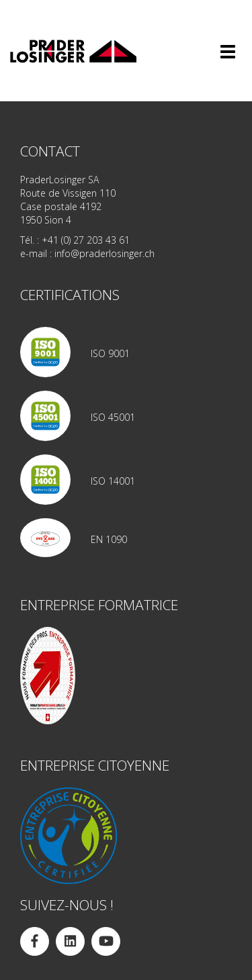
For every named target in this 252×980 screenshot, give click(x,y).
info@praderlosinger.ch (104, 253)
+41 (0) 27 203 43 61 (86, 240)
